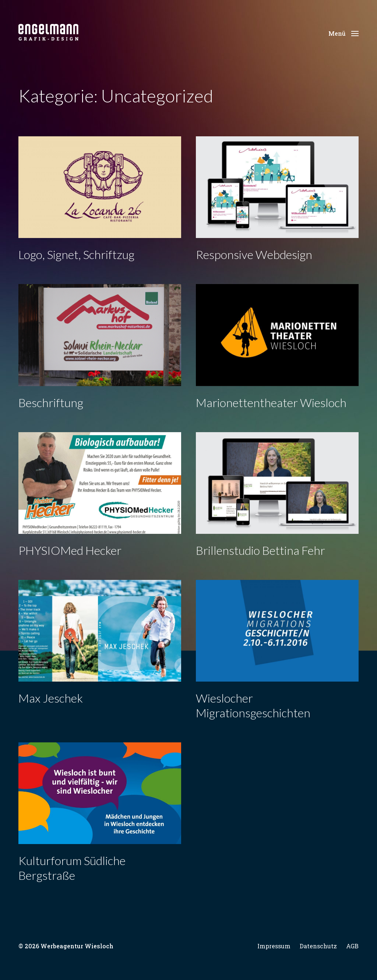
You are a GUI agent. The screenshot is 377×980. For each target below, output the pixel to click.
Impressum (274, 946)
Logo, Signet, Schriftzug (76, 254)
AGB (352, 946)
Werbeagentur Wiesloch (77, 946)
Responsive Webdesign (254, 254)
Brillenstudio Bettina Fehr (260, 550)
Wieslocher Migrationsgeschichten (253, 705)
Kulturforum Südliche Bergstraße (72, 868)
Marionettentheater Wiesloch (271, 402)
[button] (343, 33)
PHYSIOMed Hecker (70, 550)
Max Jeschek (51, 698)
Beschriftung (51, 402)
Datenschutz (318, 946)
